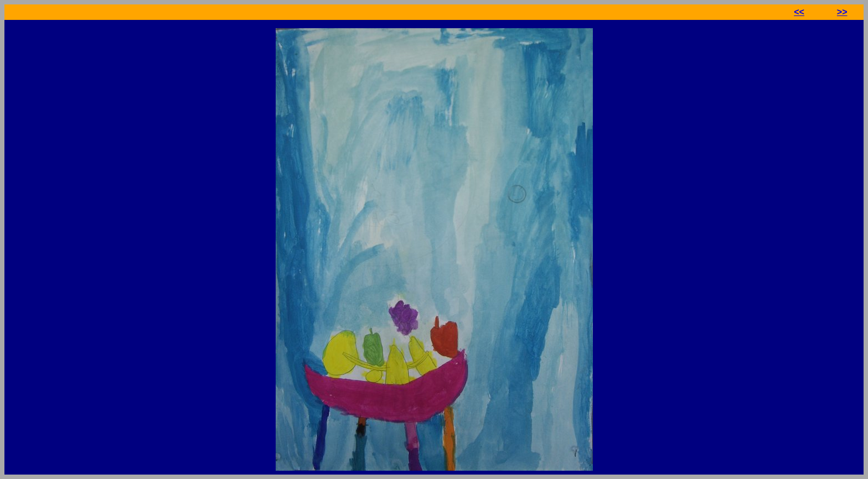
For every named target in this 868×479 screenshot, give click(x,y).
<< (799, 12)
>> (842, 12)
